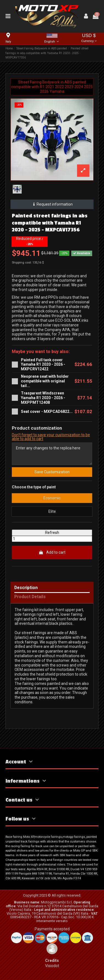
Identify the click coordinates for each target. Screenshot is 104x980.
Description (26, 588)
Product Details (30, 597)
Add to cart (52, 552)
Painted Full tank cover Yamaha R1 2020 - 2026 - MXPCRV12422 (43, 365)
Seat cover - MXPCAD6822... (47, 411)
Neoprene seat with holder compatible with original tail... (45, 381)
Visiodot (52, 966)
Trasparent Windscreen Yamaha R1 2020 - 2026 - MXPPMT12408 (43, 398)
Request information (52, 204)
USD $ (89, 38)
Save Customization (52, 472)
